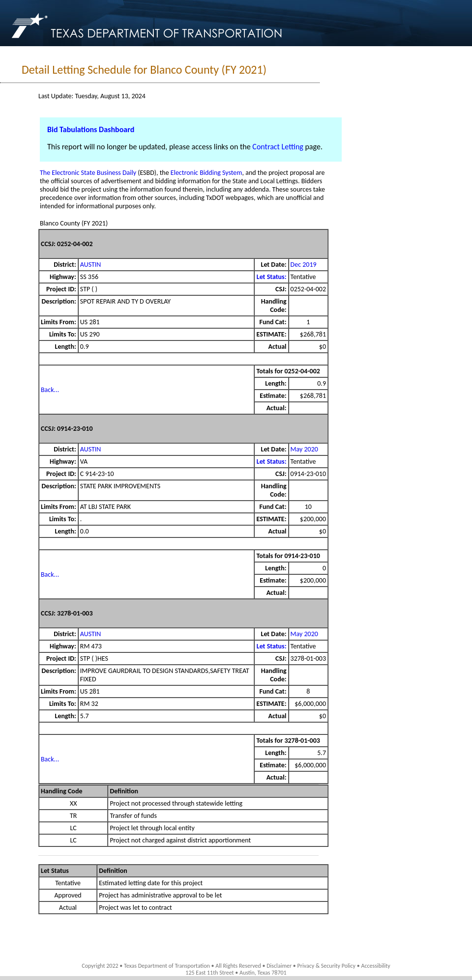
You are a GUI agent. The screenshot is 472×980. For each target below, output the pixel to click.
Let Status (55, 871)
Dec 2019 (304, 265)
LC (74, 828)
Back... (50, 390)
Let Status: (272, 277)
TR (73, 816)
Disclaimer (279, 966)
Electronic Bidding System (206, 173)
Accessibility (375, 966)
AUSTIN (91, 265)
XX (74, 803)
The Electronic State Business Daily (88, 173)
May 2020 (304, 449)
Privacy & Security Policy (327, 966)
